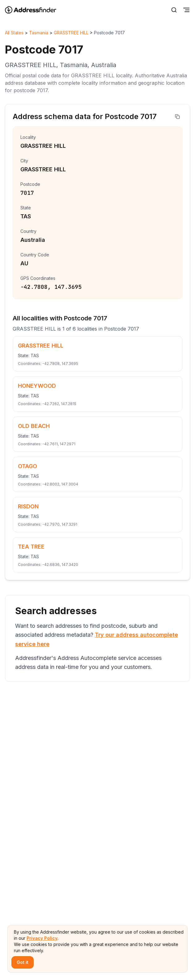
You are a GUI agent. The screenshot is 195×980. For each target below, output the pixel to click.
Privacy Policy (42, 938)
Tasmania (39, 33)
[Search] (174, 10)
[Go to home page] (35, 10)
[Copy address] (177, 117)
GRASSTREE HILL (71, 33)
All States (14, 33)
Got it (23, 962)
